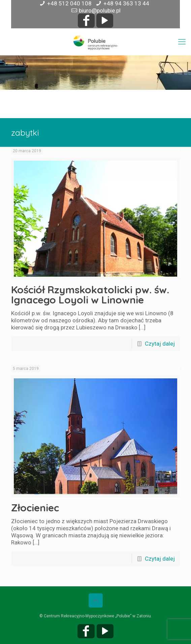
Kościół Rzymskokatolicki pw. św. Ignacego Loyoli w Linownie (90, 295)
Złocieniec (35, 508)
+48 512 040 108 (69, 3)
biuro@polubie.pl (100, 10)
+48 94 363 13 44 (126, 3)
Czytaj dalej (160, 344)
